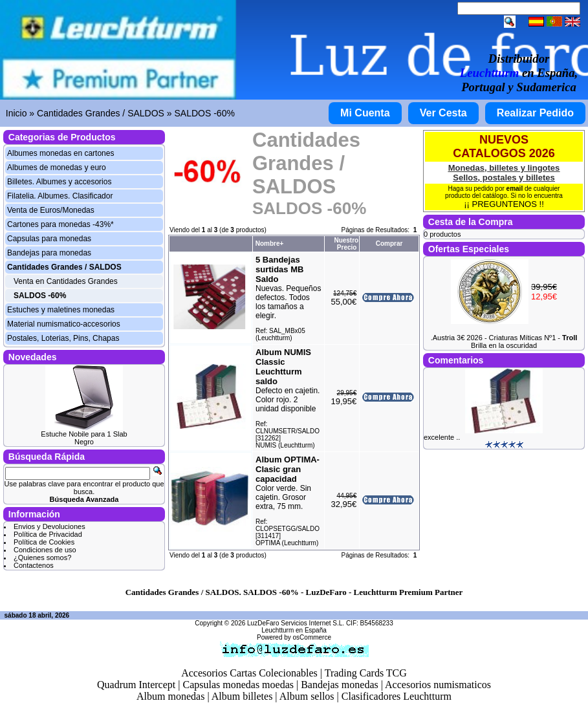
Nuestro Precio (346, 244)
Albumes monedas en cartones (60, 153)
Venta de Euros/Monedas (51, 210)
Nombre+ (270, 243)
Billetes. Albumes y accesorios (59, 182)
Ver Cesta (443, 113)
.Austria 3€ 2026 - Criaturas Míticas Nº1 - (504, 338)
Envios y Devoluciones (49, 526)
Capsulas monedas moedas (238, 685)
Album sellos (307, 696)
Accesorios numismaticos (438, 685)
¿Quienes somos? (42, 557)
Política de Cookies (44, 542)
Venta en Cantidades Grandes (66, 281)
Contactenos (34, 565)
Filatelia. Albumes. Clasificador (60, 196)
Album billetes (242, 696)
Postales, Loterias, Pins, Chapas (63, 338)
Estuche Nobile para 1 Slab (84, 434)
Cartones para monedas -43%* (60, 224)
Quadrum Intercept (136, 685)
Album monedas (170, 696)
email (515, 189)
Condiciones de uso (45, 550)
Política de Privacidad (48, 534)
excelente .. (442, 437)
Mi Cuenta (365, 113)
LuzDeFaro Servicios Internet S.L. (296, 623)
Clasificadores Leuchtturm (397, 696)
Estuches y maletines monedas (61, 310)
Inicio (16, 113)
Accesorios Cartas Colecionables (249, 673)
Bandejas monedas (340, 685)
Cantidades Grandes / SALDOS (101, 113)
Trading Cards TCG (366, 673)
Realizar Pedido (535, 113)
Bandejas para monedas (49, 253)
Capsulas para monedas (49, 239)
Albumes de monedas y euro (57, 168)
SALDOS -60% (205, 113)
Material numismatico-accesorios (64, 324)
